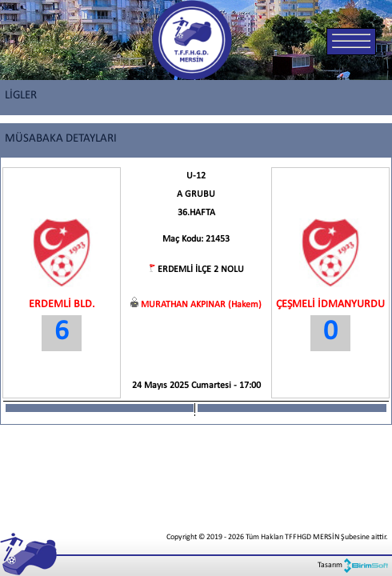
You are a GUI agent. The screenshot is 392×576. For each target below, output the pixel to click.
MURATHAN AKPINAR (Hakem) (201, 305)
